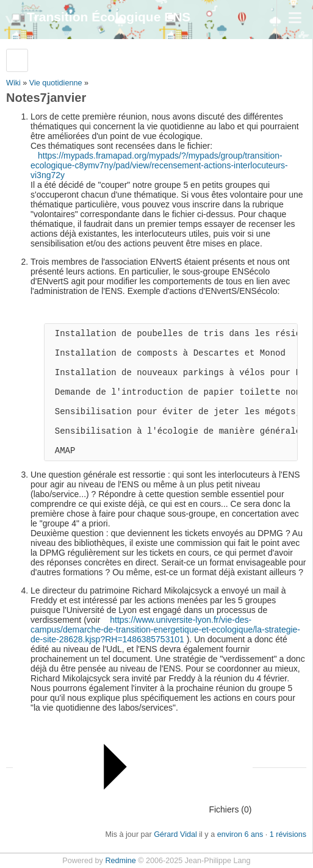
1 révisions (288, 834)
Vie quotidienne (56, 83)
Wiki (13, 83)
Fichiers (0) (138, 768)
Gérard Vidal (175, 834)
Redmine (120, 861)
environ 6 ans (240, 834)
